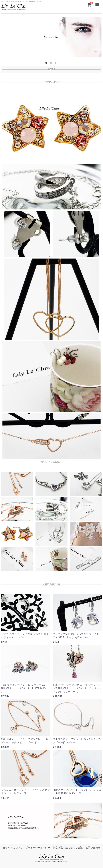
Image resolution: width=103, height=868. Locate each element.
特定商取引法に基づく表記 (68, 848)
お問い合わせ (93, 848)
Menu (98, 3)
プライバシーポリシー (38, 848)
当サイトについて (12, 848)
